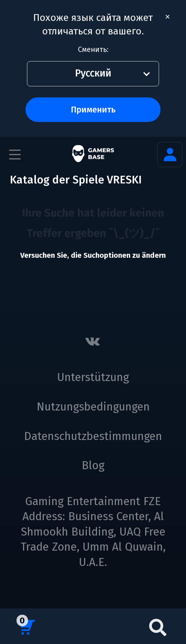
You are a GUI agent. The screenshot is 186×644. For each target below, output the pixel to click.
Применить (93, 110)
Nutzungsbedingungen (93, 407)
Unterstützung (93, 377)
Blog (93, 465)
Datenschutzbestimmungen (93, 436)
